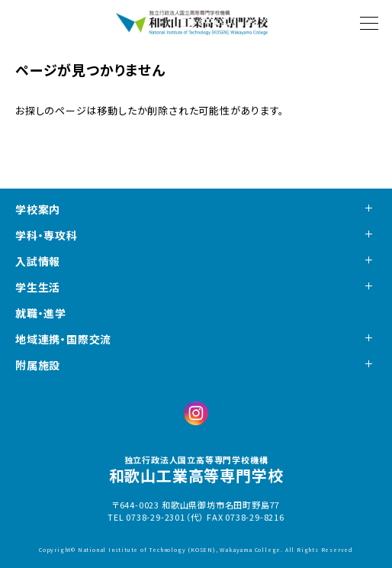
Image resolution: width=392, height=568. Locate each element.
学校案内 (38, 209)
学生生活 (38, 287)
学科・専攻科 (47, 235)
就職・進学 (41, 313)
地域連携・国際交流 (63, 339)
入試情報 (38, 261)
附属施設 (38, 365)
